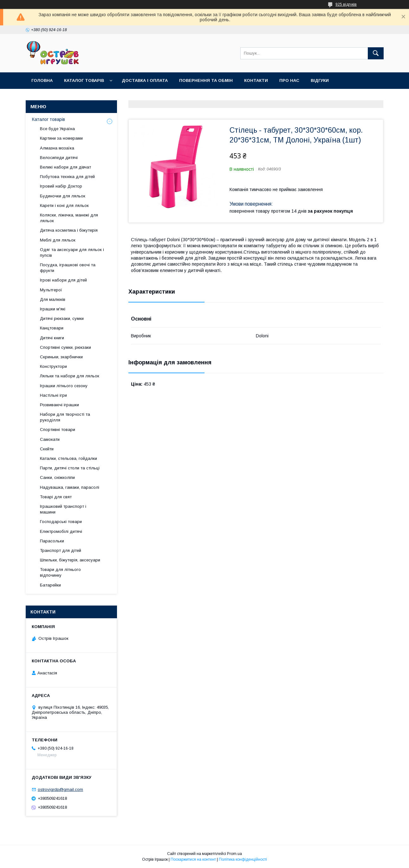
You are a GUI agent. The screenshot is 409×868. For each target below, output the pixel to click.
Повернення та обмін (206, 80)
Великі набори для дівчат (65, 167)
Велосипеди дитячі (59, 158)
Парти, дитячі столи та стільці (70, 468)
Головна (42, 80)
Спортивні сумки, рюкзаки (65, 347)
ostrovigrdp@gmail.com (60, 789)
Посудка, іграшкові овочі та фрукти (68, 268)
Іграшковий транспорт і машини (63, 509)
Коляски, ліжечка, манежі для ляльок (69, 218)
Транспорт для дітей (61, 550)
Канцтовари (52, 328)
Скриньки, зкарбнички (61, 357)
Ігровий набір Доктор (61, 186)
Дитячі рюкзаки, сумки (62, 318)
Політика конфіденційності (243, 859)
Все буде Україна (57, 129)
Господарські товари (61, 522)
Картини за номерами (61, 138)
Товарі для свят (56, 497)
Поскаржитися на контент (193, 859)
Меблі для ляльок (58, 240)
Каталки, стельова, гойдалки (68, 458)
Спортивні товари (58, 430)
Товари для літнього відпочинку (60, 572)
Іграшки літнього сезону (64, 386)
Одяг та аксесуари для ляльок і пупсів (72, 252)
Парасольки (52, 541)
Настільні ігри (53, 395)
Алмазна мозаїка (57, 148)
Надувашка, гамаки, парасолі (70, 487)
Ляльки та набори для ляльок (70, 376)
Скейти (47, 449)
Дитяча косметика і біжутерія (69, 230)
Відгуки (320, 80)
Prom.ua (234, 854)
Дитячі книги (52, 338)
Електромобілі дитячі (61, 531)
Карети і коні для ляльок (64, 205)
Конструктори (53, 366)
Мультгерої (51, 290)
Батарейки (50, 585)
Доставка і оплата (145, 80)
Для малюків (53, 299)
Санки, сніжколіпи (57, 477)
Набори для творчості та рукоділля (65, 417)
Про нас (289, 80)
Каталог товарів (84, 80)
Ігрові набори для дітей (63, 280)
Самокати (50, 439)
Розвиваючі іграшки (59, 405)
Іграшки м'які (53, 309)
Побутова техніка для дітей (67, 177)
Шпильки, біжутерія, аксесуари (70, 560)
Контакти (256, 80)
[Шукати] (376, 53)
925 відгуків (346, 4)
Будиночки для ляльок (63, 196)
